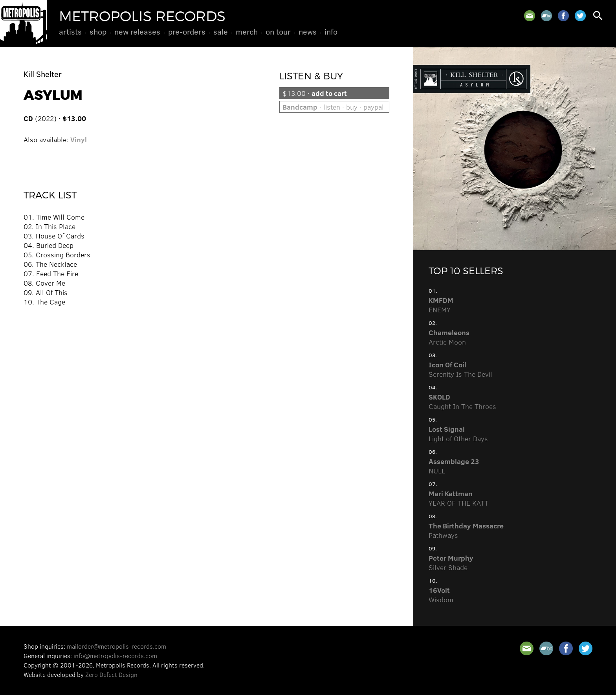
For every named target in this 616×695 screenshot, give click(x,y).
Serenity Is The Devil (460, 369)
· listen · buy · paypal (333, 107)
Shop (98, 31)
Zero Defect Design (111, 674)
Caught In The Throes (462, 402)
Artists (70, 31)
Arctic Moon (449, 337)
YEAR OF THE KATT (458, 498)
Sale (221, 31)
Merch (247, 31)
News (308, 31)
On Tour (278, 31)
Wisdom (441, 595)
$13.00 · (315, 93)
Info (331, 31)
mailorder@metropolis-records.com (116, 646)
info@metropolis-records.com (115, 656)
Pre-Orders (187, 31)
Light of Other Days (458, 434)
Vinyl (79, 139)
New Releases (137, 31)
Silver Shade (451, 563)
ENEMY (441, 305)
